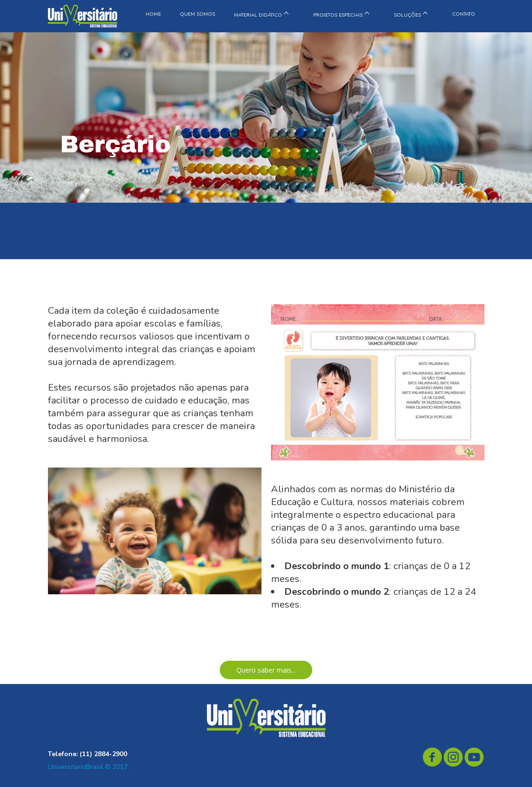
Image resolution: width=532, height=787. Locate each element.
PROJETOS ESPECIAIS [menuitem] (338, 15)
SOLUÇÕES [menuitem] (407, 15)
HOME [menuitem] (153, 14)
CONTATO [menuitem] (464, 14)
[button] (266, 670)
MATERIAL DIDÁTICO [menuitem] (258, 15)
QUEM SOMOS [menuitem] (197, 14)
